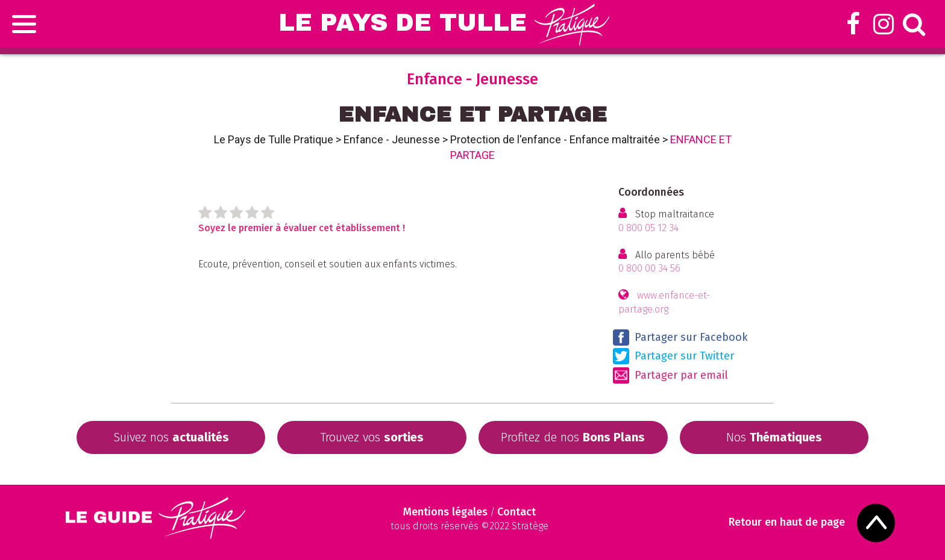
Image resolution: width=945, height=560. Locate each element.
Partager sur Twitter (673, 356)
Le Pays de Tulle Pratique (274, 139)
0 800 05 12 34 (648, 228)
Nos (774, 437)
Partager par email (670, 375)
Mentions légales (445, 512)
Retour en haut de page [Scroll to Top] (787, 522)
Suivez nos (171, 437)
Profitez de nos (573, 437)
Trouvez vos (372, 437)
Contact (516, 512)
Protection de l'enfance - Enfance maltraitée (555, 139)
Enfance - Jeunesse (392, 139)
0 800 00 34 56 (649, 268)
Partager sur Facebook (680, 338)
